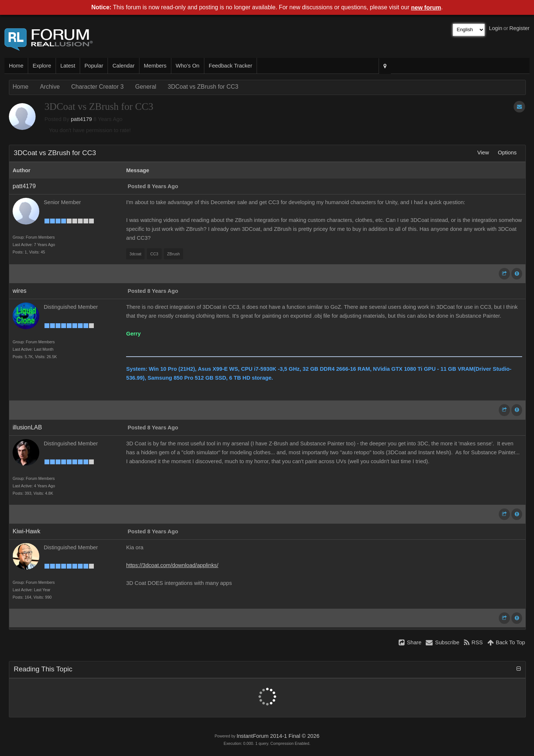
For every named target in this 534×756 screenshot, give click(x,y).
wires (19, 291)
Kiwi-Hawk (27, 531)
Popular (94, 66)
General (146, 87)
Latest (68, 66)
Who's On (188, 66)
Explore (42, 66)
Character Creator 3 (97, 87)
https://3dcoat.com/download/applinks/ (172, 565)
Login (496, 28)
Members (155, 66)
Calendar (123, 66)
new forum (426, 8)
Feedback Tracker (230, 66)
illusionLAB (27, 427)
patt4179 (81, 119)
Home (16, 66)
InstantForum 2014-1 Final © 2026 (278, 736)
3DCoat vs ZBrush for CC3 (203, 87)
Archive (50, 87)
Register (519, 28)
